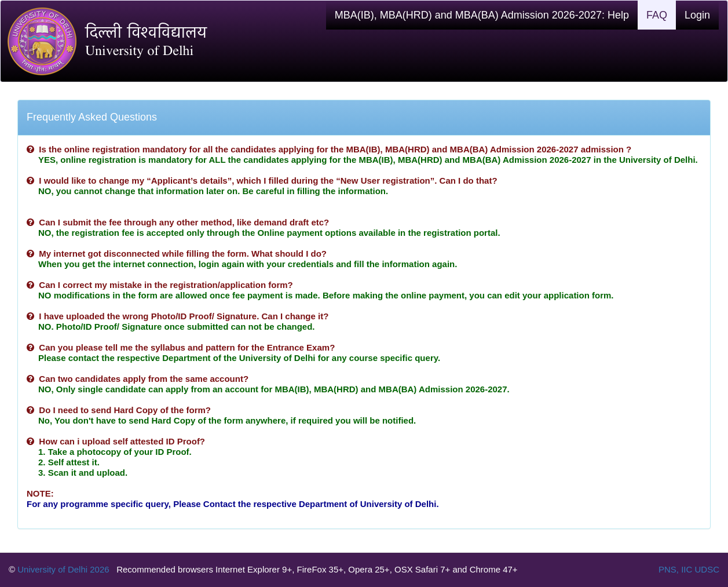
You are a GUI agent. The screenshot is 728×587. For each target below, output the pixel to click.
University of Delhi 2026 (63, 569)
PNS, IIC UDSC (689, 569)
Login (697, 15)
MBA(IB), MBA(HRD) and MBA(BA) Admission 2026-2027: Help (482, 15)
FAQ (657, 15)
